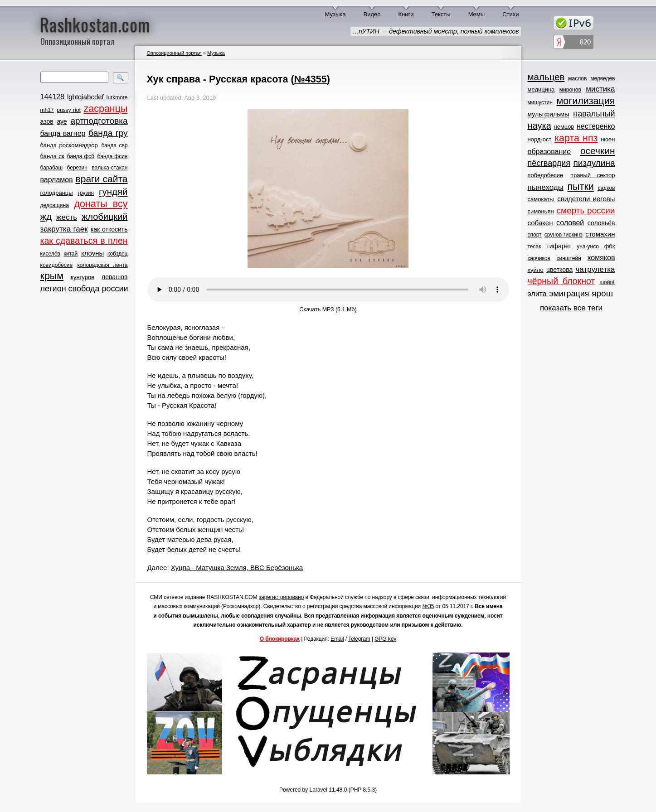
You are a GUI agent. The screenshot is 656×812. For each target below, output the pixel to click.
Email (337, 639)
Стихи (510, 14)
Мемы (477, 14)
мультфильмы (549, 114)
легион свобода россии (84, 289)
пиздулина (594, 163)
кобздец (117, 254)
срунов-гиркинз (564, 235)
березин (77, 168)
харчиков (539, 258)
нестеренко (596, 126)
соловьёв (601, 223)
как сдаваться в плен (84, 241)
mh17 (47, 110)
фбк (610, 246)
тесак (535, 246)
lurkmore (117, 97)
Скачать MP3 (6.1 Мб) (328, 309)
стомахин (600, 234)
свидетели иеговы (586, 199)
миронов (570, 90)
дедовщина (55, 205)
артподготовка (99, 121)
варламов (57, 180)
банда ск (52, 156)
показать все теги (571, 308)
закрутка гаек (64, 229)
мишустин (540, 102)
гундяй (113, 191)
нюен (608, 139)
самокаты (541, 199)
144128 (52, 97)
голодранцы (57, 193)
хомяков (601, 258)
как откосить (109, 229)
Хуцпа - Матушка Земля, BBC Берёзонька (237, 568)
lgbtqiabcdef (85, 97)
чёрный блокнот (561, 281)
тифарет (559, 246)
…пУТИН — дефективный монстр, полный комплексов (435, 31)
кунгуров (83, 277)
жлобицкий (105, 217)
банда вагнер (63, 133)
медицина (541, 89)
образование (549, 152)
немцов (564, 127)
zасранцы (105, 109)
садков (606, 188)
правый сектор (593, 175)
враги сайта (102, 179)
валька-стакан (109, 168)
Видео (372, 14)
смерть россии (586, 210)
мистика (600, 89)
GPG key (385, 639)
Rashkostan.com (95, 24)
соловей (570, 223)
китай (71, 254)
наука (539, 126)
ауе (62, 121)
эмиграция (569, 294)
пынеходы (546, 187)
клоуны (92, 253)
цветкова (559, 270)
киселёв (50, 254)
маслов (577, 78)
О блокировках (280, 639)
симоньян (541, 211)
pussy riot (68, 110)
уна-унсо (588, 246)
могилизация (586, 101)
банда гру (108, 133)
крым (52, 276)
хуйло (536, 270)
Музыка (335, 14)
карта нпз (576, 138)
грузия (86, 193)
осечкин (598, 151)
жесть (67, 217)
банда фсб (81, 156)
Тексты (441, 14)
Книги (406, 14)
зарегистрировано (282, 597)
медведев (603, 78)
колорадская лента (102, 265)
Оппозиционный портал (174, 53)
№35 (428, 606)
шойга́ (607, 282)
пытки (580, 187)
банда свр (114, 145)
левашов (114, 277)
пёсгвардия (549, 163)
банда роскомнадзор (69, 145)
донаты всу (101, 204)
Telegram (359, 639)
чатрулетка (595, 269)
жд (46, 216)
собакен (540, 223)
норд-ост (540, 139)
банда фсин (113, 156)
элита (537, 294)
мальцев (546, 77)
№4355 (311, 79)
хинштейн (569, 258)
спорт (535, 235)
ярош (602, 293)
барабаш (52, 168)
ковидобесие (57, 265)
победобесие (546, 175)
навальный (594, 114)
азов (47, 121)
